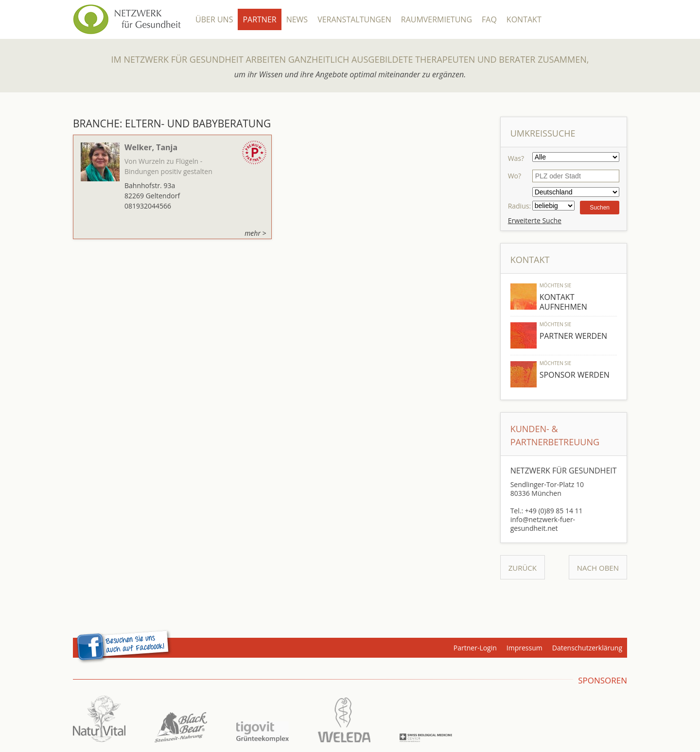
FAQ (489, 19)
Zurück (523, 568)
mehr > (255, 233)
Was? (516, 158)
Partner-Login (475, 648)
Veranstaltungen (354, 19)
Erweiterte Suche (535, 220)
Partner (259, 19)
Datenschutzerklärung (587, 648)
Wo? (515, 176)
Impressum (525, 648)
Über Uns (214, 19)
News (297, 19)
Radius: (519, 206)
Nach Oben (598, 568)
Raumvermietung (437, 19)
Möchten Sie (555, 285)
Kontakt (524, 19)
